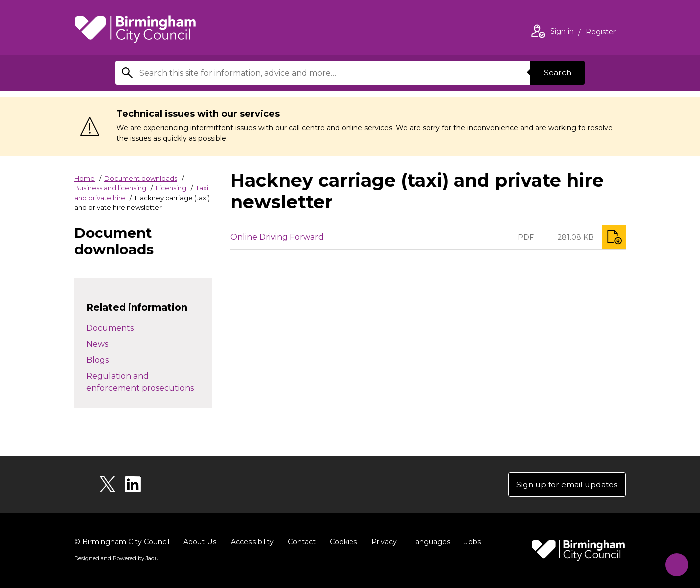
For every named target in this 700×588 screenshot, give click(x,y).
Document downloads (141, 178)
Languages (428, 542)
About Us (199, 542)
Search (557, 73)
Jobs (470, 542)
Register (601, 33)
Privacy (382, 542)
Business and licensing (110, 188)
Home (85, 178)
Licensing (171, 188)
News (97, 344)
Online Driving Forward (277, 237)
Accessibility (251, 542)
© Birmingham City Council (122, 542)
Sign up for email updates (565, 484)
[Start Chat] (674, 562)
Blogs (98, 360)
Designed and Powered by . (117, 559)
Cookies (341, 542)
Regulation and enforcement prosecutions (140, 382)
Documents (110, 328)
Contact (300, 542)
